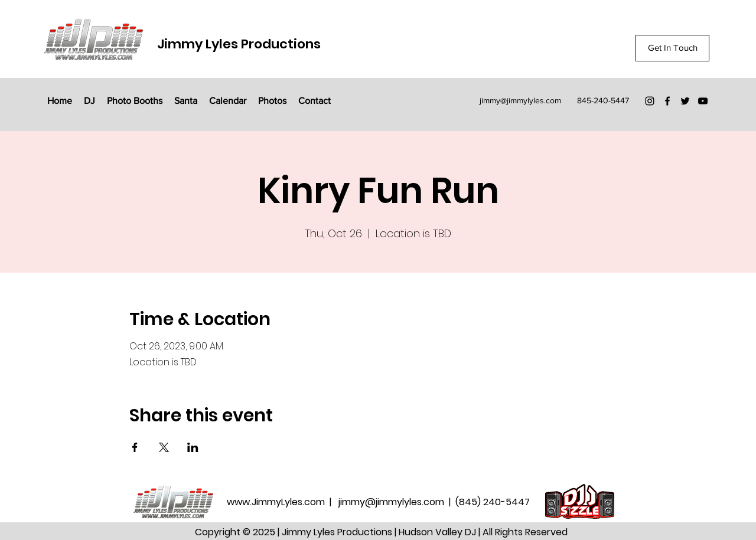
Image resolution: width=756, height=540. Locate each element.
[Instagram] (650, 101)
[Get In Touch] (672, 48)
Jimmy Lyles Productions (239, 44)
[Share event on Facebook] (135, 447)
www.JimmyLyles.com (277, 502)
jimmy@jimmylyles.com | (397, 502)
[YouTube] (703, 101)
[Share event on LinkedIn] (193, 447)
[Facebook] (667, 101)
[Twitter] (685, 101)
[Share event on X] (164, 447)
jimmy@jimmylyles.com (520, 100)
